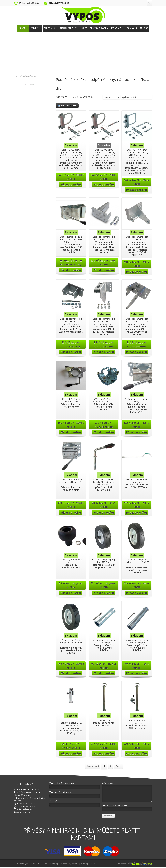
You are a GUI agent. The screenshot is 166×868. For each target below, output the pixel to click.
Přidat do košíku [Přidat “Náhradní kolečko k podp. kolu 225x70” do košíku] (104, 593)
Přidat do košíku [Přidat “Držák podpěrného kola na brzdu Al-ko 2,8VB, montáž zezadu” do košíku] (71, 352)
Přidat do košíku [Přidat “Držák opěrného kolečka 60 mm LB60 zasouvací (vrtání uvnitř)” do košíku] (71, 270)
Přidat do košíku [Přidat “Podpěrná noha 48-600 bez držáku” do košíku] (104, 753)
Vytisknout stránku (67, 106)
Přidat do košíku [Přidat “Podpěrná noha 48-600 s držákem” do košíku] (136, 753)
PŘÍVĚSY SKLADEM (99, 28)
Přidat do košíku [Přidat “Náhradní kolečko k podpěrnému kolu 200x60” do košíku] (71, 673)
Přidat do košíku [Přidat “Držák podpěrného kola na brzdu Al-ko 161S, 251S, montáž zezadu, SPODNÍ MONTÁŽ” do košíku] (136, 272)
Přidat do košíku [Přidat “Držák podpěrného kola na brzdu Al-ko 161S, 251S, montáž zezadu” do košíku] (104, 270)
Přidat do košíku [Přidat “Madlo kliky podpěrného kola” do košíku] (71, 593)
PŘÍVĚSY (36, 28)
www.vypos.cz (23, 812)
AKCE (84, 28)
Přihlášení (132, 28)
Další (118, 766)
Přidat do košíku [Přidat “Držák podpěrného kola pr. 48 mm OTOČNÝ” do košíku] (104, 432)
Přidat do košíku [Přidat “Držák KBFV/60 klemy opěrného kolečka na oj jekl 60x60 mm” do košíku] (136, 190)
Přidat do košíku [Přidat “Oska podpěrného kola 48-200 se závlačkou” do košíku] (104, 673)
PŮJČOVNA (51, 28)
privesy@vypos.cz (26, 809)
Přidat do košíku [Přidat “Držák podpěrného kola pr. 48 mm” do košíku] (71, 432)
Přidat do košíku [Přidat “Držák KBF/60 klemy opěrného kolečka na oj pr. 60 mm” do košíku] (71, 184)
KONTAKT (118, 28)
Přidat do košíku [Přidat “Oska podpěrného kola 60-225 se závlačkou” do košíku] (136, 673)
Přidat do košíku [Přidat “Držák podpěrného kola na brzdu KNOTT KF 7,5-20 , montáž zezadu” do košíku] (136, 352)
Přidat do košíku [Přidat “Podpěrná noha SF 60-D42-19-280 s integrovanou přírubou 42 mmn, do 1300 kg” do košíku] (71, 753)
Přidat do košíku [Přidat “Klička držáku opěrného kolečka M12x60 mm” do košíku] (104, 513)
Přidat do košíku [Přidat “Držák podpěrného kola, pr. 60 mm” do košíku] (71, 513)
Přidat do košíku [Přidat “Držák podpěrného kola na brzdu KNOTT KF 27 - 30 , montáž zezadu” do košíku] (104, 352)
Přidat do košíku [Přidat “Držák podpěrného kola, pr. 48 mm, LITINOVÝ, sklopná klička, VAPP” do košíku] (136, 432)
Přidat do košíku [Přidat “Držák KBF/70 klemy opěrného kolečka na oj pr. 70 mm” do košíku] (104, 184)
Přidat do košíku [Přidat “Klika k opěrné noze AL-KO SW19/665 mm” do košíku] (136, 513)
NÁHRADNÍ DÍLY (70, 28)
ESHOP (23, 28)
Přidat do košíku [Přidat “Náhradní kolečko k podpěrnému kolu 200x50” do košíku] (136, 593)
